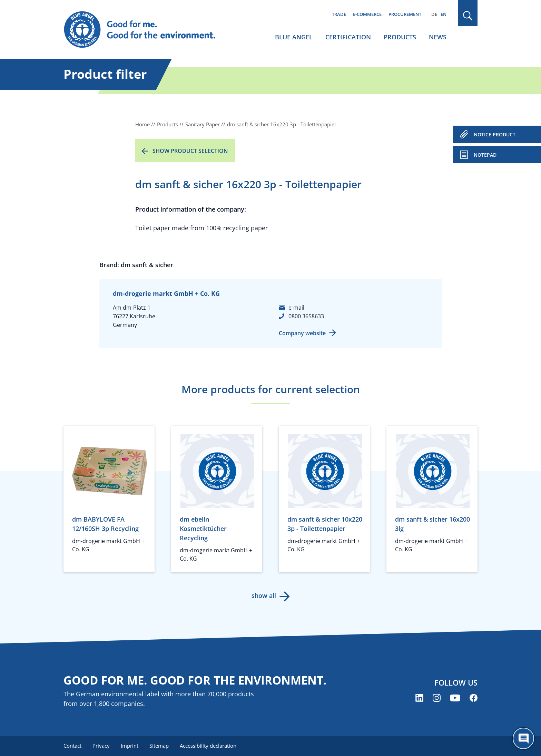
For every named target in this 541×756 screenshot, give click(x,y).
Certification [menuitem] (348, 37)
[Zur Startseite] (146, 30)
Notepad (485, 155)
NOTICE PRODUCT (495, 134)
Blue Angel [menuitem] (294, 37)
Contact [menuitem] (72, 746)
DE (434, 14)
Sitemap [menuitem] (159, 746)
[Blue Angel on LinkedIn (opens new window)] (419, 698)
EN (444, 14)
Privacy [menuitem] (101, 746)
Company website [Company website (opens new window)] (302, 333)
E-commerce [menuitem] (367, 14)
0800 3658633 (306, 316)
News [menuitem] (438, 37)
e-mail (296, 308)
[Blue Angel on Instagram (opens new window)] (437, 698)
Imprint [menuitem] (130, 746)
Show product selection (190, 151)
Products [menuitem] (400, 37)
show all (264, 595)
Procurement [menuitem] (405, 14)
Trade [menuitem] (339, 14)
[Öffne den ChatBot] (523, 738)
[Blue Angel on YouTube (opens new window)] (455, 698)
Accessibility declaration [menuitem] (208, 746)
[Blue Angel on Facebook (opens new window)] (474, 698)
